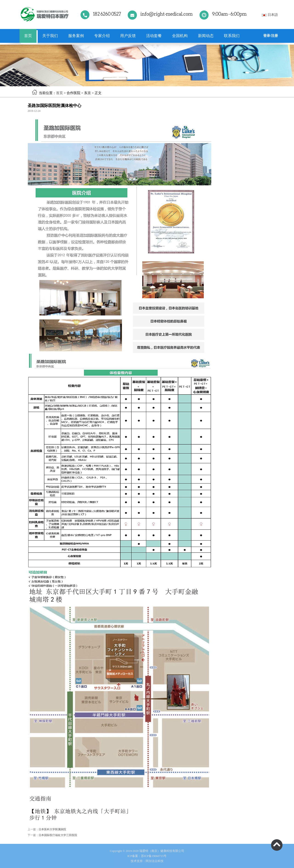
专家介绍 (102, 36)
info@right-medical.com (166, 14)
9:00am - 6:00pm (229, 14)
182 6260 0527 (107, 14)
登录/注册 (271, 36)
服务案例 (76, 36)
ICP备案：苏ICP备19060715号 (147, 856)
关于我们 (50, 36)
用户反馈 (128, 36)
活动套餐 (154, 36)
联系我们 (232, 36)
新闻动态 (206, 36)
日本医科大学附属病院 (52, 829)
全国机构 (180, 36)
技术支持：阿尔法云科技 (147, 861)
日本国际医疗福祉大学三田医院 (58, 835)
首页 (28, 36)
